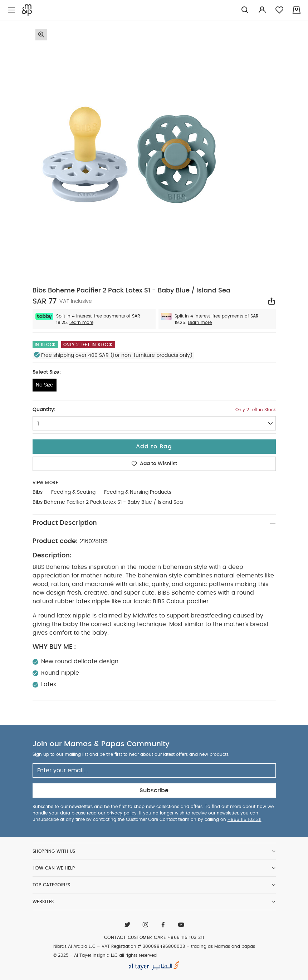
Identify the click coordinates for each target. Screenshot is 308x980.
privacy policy (122, 813)
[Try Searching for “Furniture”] (245, 10)
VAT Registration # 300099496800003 (143, 946)
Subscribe (154, 791)
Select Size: (47, 372)
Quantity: (44, 410)
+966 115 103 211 (245, 819)
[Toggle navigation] (11, 10)
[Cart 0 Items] (297, 10)
